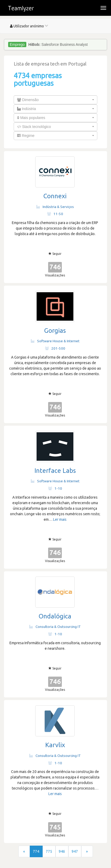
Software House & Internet (55, 341)
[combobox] (55, 100)
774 (36, 851)
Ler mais (60, 519)
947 (75, 851)
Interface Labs (55, 471)
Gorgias (55, 331)
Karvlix (55, 745)
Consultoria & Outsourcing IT (55, 627)
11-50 (55, 214)
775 (49, 851)
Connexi (55, 196)
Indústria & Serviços (55, 207)
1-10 (55, 488)
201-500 (55, 348)
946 (62, 851)
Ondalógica (55, 616)
